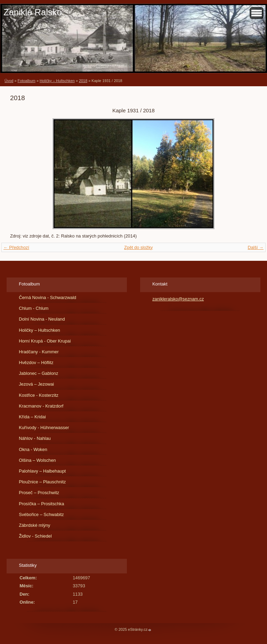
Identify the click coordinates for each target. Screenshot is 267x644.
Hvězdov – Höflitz (36, 363)
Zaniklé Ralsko (33, 12)
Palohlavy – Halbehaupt (42, 471)
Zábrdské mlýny (34, 525)
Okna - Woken (33, 449)
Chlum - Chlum (34, 308)
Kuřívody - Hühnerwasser (44, 428)
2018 (83, 81)
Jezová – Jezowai (36, 384)
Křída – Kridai (32, 417)
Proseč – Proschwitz (39, 493)
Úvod (9, 81)
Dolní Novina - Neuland (42, 319)
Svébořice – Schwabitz (41, 514)
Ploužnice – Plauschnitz (42, 482)
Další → (256, 247)
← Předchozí (16, 247)
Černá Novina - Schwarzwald (47, 297)
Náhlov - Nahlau (35, 438)
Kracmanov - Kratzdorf (41, 406)
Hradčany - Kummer (39, 352)
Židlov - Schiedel (35, 536)
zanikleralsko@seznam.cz (178, 299)
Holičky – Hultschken (57, 81)
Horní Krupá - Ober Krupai (45, 341)
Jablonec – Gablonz (38, 373)
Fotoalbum (26, 81)
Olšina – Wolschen (37, 460)
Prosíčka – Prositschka (41, 504)
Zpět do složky (139, 247)
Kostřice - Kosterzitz (39, 395)
